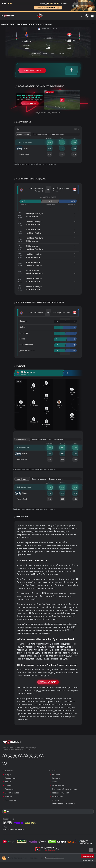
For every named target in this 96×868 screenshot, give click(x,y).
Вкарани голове (26, 345)
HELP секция (57, 796)
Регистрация (30, 103)
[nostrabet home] (12, 742)
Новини (8, 796)
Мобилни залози (12, 793)
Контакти (56, 778)
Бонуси (8, 774)
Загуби (22, 339)
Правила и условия (60, 793)
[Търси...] (82, 16)
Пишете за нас (58, 785)
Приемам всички (87, 856)
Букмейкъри (10, 778)
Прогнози (9, 789)
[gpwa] (22, 842)
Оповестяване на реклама (63, 804)
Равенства (24, 333)
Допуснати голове (27, 351)
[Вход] (87, 16)
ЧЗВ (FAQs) (56, 774)
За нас (54, 782)
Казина (8, 782)
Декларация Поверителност (64, 789)
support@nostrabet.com (13, 829)
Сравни (8, 785)
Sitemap (55, 800)
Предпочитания (87, 860)
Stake (22, 148)
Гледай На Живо (48, 682)
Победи (23, 327)
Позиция (23, 321)
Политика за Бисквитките (54, 858)
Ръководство (11, 800)
